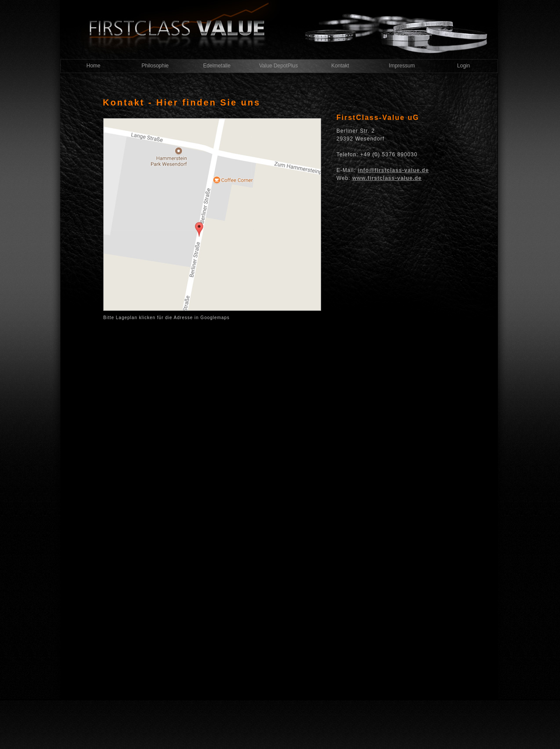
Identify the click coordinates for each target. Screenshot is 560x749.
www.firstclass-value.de (387, 178)
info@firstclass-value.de (393, 170)
